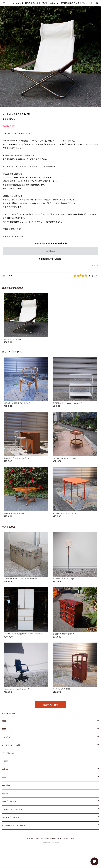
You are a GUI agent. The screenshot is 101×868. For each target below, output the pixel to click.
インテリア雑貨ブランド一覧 (14, 825)
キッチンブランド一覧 (11, 817)
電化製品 (6, 785)
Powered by (51, 843)
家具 (4, 721)
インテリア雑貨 (8, 753)
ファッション (7, 737)
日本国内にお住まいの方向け (51, 259)
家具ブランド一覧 (9, 801)
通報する (95, 266)
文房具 (5, 761)
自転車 (5, 769)
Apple (5, 793)
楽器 (4, 777)
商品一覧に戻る (51, 705)
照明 (4, 729)
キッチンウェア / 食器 (11, 745)
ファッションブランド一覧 (12, 809)
